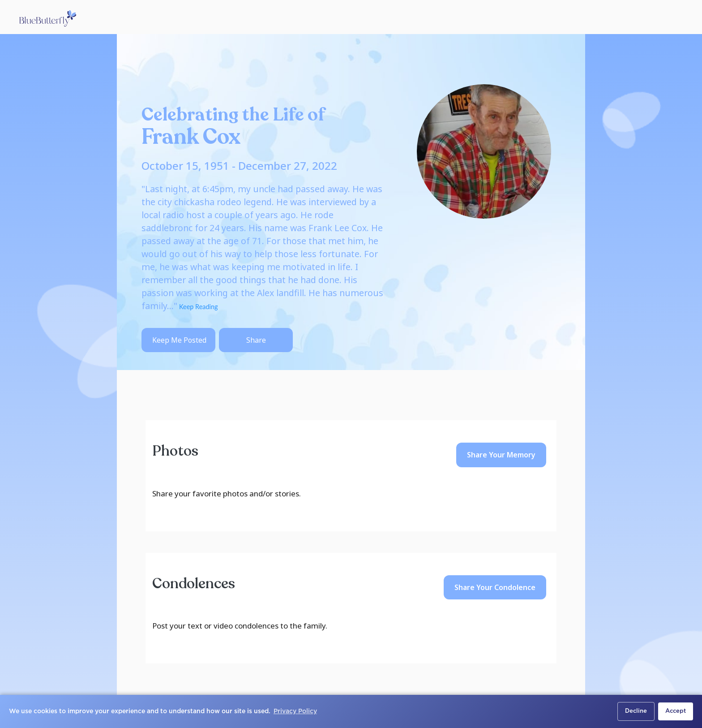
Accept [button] (676, 711)
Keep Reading (197, 307)
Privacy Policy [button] (295, 711)
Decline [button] (636, 711)
